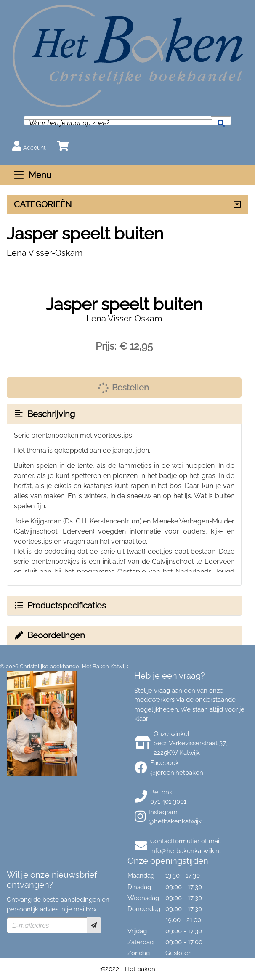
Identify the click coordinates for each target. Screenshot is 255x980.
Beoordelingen (49, 635)
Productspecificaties (60, 606)
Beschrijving (44, 414)
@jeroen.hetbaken (177, 773)
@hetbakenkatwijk (175, 821)
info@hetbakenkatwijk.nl (186, 851)
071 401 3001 (168, 802)
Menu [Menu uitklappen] (32, 175)
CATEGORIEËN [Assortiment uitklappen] (43, 204)
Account (29, 146)
